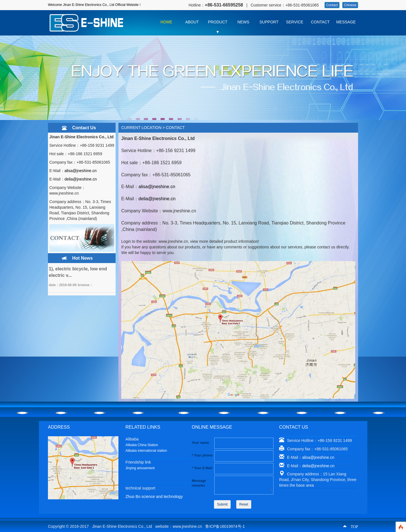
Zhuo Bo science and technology (154, 497)
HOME (166, 22)
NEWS (243, 22)
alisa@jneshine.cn (81, 171)
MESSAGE (346, 22)
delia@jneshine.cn (81, 179)
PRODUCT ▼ (218, 23)
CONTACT (320, 22)
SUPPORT (269, 22)
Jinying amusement (140, 468)
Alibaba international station (146, 451)
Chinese (350, 5)
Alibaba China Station (142, 445)
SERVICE (294, 22)
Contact (332, 5)
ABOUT (192, 22)
